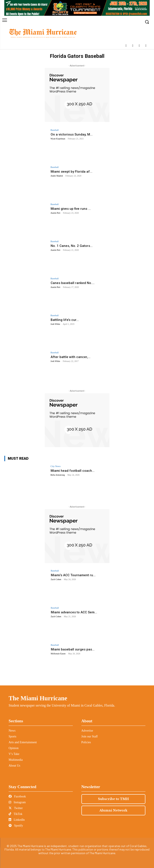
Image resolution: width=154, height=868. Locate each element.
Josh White (55, 324)
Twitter (16, 808)
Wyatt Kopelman (58, 139)
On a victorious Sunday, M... (72, 134)
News (12, 731)
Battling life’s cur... (65, 320)
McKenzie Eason (58, 654)
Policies (86, 742)
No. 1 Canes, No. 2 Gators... (72, 246)
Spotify (16, 826)
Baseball (55, 130)
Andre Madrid (57, 176)
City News (56, 466)
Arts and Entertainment (23, 742)
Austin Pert (55, 213)
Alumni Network (113, 810)
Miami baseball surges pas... (73, 649)
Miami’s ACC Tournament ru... (73, 575)
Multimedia (16, 760)
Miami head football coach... (73, 471)
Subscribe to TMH (113, 799)
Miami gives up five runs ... (71, 209)
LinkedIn (17, 820)
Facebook (17, 796)
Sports (12, 736)
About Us (14, 766)
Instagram (17, 802)
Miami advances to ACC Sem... (74, 612)
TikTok (16, 814)
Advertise (87, 731)
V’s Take (14, 754)
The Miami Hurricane (38, 698)
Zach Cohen (56, 579)
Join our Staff (90, 736)
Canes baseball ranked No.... (73, 283)
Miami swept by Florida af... (72, 172)
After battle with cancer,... (71, 357)
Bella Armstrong (58, 475)
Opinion (14, 748)
